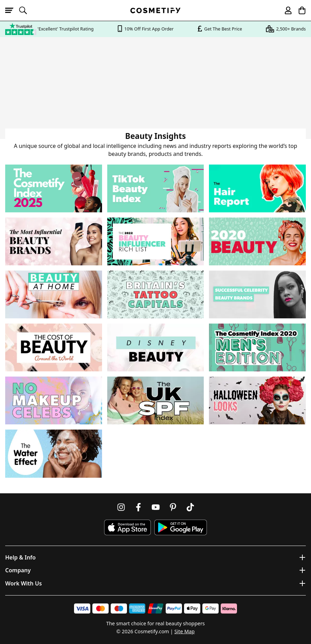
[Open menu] (12, 10)
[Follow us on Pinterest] (173, 507)
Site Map (185, 631)
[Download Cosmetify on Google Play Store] (181, 527)
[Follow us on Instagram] (121, 507)
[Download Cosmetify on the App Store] (127, 527)
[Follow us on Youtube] (156, 507)
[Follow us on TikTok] (190, 507)
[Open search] (26, 10)
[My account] (285, 10)
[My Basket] (299, 10)
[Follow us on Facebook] (138, 507)
